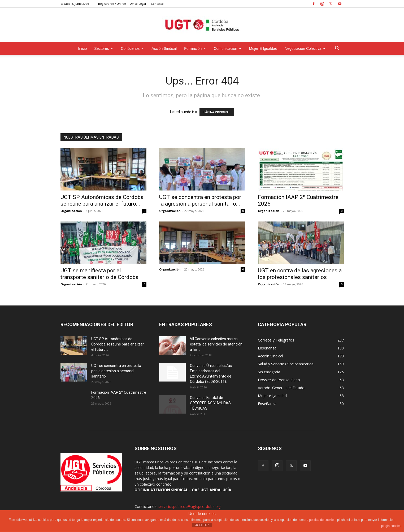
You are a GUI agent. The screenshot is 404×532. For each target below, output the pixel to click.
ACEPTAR (202, 525)
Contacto (157, 4)
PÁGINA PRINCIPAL (217, 112)
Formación (195, 48)
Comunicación (227, 48)
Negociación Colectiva (305, 48)
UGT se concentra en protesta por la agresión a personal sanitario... (200, 200)
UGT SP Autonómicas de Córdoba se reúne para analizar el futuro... (102, 200)
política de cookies (322, 520)
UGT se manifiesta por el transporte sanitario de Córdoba (99, 274)
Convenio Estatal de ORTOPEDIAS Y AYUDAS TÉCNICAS (210, 403)
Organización (71, 211)
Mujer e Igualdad (263, 48)
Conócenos (132, 48)
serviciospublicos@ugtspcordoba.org (190, 506)
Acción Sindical (164, 48)
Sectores (104, 48)
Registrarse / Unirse (112, 4)
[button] (337, 49)
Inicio (83, 48)
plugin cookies (391, 526)
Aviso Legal (138, 4)
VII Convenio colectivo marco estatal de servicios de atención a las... (216, 344)
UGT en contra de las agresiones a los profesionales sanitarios (300, 274)
